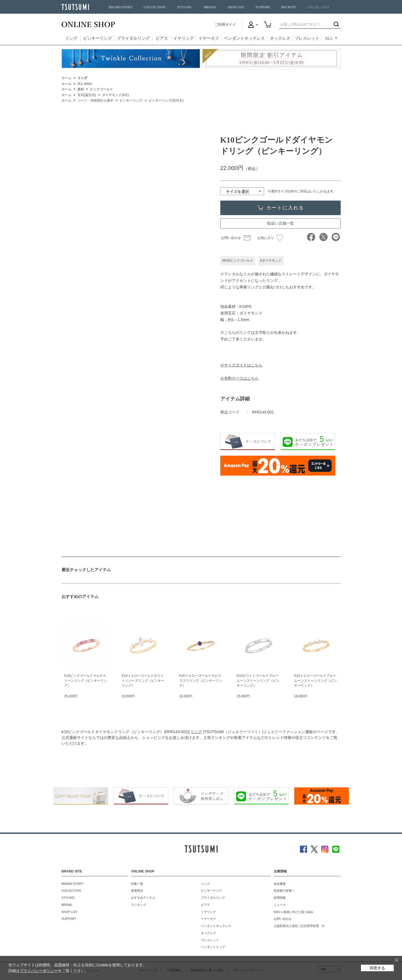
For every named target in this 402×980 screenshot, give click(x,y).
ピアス (162, 38)
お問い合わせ (231, 238)
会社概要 (280, 884)
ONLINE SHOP (318, 7)
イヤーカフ (209, 38)
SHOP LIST (236, 7)
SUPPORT (263, 7)
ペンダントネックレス (244, 38)
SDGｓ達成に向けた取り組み (293, 912)
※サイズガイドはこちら (241, 365)
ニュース (280, 905)
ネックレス (280, 38)
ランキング (139, 905)
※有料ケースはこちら (239, 378)
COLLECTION (154, 7)
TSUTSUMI (75, 7)
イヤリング (183, 38)
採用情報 (280, 898)
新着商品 (137, 891)
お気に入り (270, 238)
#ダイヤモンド (271, 261)
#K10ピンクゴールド (238, 261)
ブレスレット (307, 38)
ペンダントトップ (213, 947)
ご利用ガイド (225, 24)
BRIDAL (210, 7)
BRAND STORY (121, 7)
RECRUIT (289, 7)
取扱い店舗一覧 (280, 223)
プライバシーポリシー (39, 971)
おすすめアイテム (143, 898)
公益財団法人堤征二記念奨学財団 (296, 926)
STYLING (185, 7)
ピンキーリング (98, 38)
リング (71, 38)
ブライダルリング (133, 38)
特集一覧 (137, 884)
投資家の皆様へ (284, 891)
